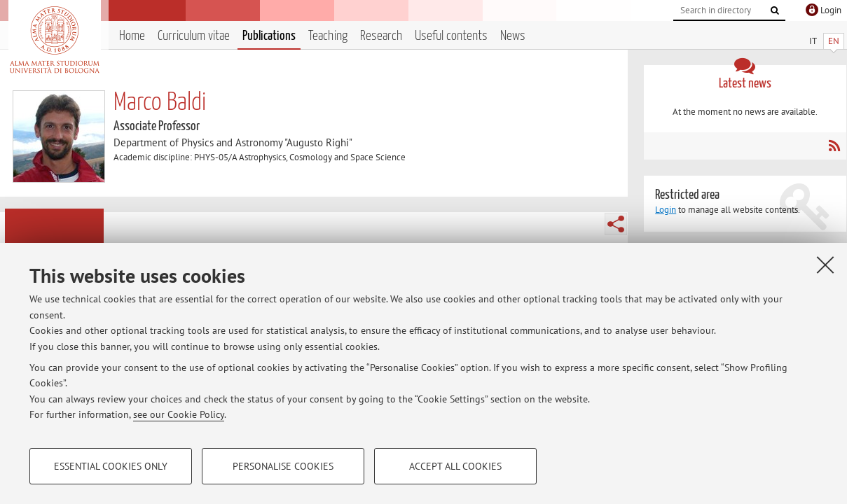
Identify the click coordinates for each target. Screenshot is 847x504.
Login (666, 210)
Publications (269, 36)
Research (381, 36)
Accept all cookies (455, 466)
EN (834, 41)
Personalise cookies (283, 466)
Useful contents (451, 36)
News (513, 36)
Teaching (328, 36)
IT (813, 41)
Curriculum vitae (194, 36)
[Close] (825, 265)
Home (132, 36)
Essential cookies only (111, 466)
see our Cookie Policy (179, 414)
